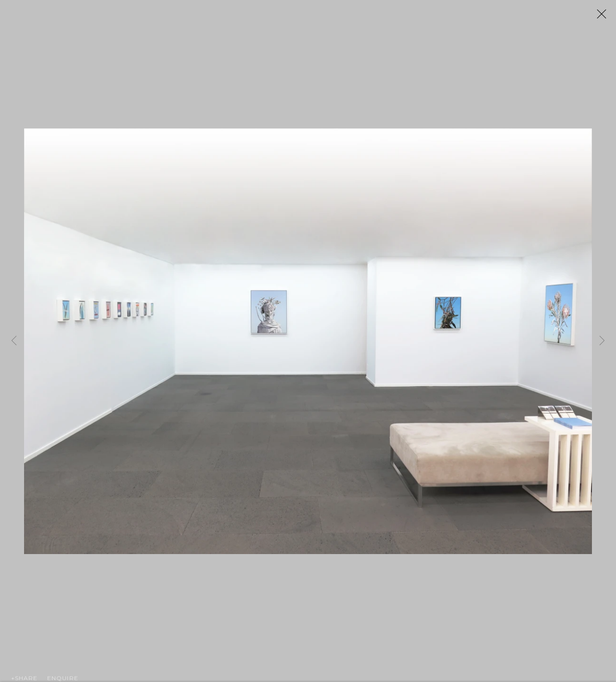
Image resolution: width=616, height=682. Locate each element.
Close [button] (607, 17)
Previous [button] (14, 341)
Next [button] (602, 341)
